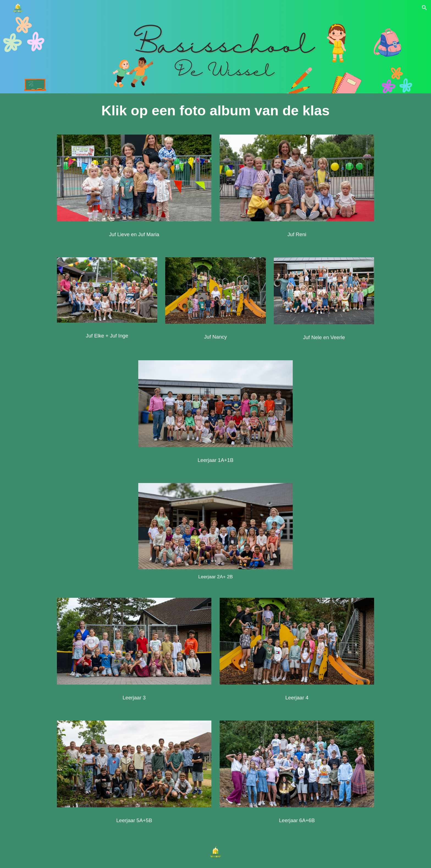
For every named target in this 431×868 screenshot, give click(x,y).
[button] (424, 8)
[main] (215, 111)
